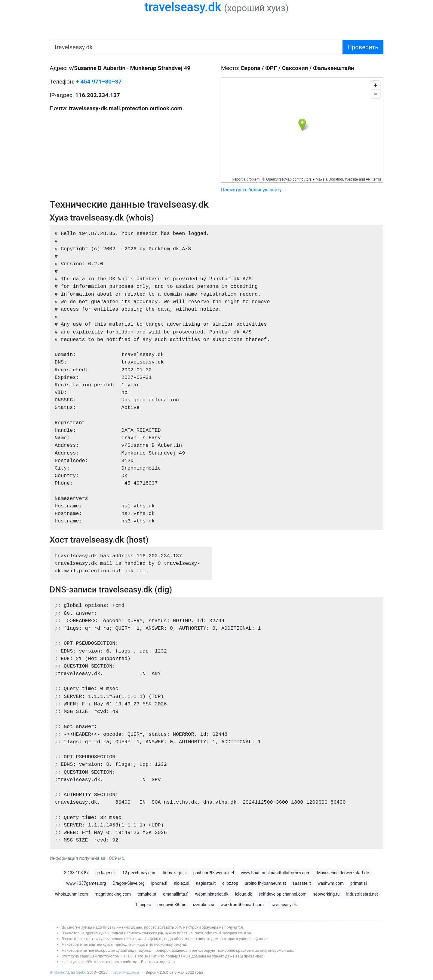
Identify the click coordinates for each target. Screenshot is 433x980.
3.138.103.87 (76, 873)
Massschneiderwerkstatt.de (343, 873)
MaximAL (62, 972)
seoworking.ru (326, 894)
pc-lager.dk (106, 873)
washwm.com (331, 883)
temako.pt (147, 894)
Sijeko (81, 972)
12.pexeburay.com (140, 873)
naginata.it (206, 883)
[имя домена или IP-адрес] (196, 47)
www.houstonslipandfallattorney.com (276, 873)
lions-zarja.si (175, 873)
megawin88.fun (172, 905)
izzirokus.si (204, 905)
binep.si (144, 905)
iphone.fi (159, 883)
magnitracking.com (113, 894)
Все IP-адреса (127, 972)
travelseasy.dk (183, 7)
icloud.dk (244, 894)
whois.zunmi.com (72, 894)
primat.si (359, 883)
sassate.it (302, 883)
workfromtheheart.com (242, 905)
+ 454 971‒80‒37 (99, 82)
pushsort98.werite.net (214, 873)
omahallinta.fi (176, 894)
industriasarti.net (362, 894)
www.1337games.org (86, 883)
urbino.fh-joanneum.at (265, 883)
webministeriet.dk (212, 894)
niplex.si (181, 883)
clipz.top (230, 883)
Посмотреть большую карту (251, 190)
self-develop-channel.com (283, 894)
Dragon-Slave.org (129, 883)
